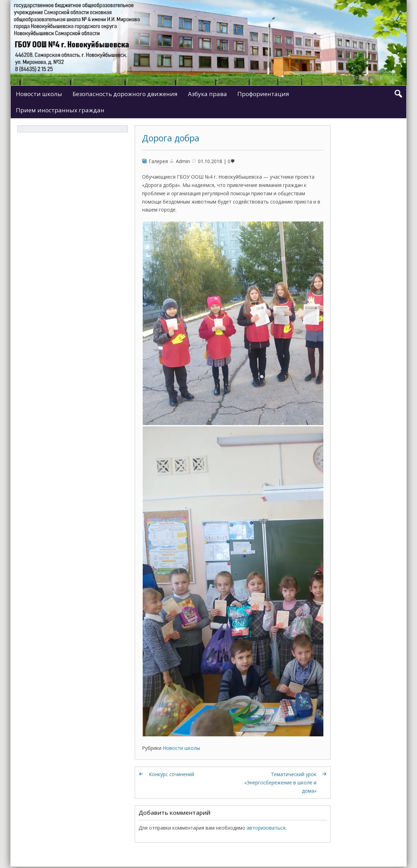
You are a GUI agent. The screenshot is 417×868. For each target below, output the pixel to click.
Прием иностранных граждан (60, 110)
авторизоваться (266, 828)
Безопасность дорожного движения (125, 94)
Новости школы (39, 94)
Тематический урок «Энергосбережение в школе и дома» (280, 782)
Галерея (158, 161)
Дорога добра (171, 138)
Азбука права (207, 94)
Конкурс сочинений (172, 774)
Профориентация (263, 94)
